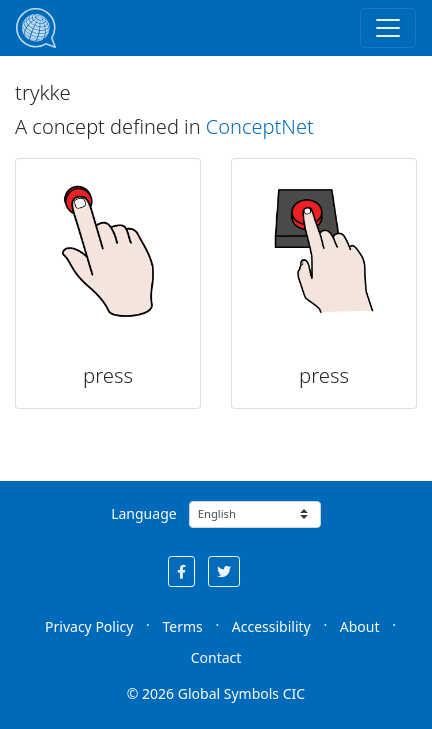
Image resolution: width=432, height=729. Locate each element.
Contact (216, 657)
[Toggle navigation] (388, 28)
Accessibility (271, 626)
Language (143, 513)
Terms (182, 626)
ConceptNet (260, 126)
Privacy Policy (89, 626)
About (360, 626)
